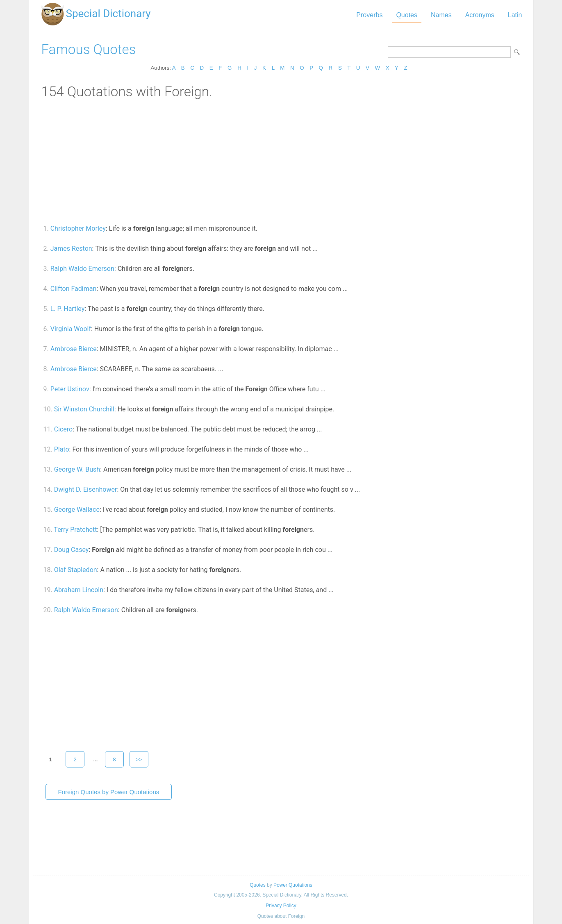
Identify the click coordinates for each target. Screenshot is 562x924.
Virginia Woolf (71, 329)
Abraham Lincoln (79, 590)
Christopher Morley (78, 228)
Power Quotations (293, 885)
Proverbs (369, 15)
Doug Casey (72, 550)
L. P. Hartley (68, 309)
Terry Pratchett (75, 530)
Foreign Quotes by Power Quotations (109, 792)
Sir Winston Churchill (84, 409)
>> (139, 759)
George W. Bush (77, 469)
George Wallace (77, 510)
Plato (62, 449)
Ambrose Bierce (74, 349)
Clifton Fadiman (74, 289)
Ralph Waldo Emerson (82, 269)
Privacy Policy (281, 906)
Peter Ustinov (70, 389)
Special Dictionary (108, 14)
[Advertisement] (281, 161)
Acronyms (480, 15)
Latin (515, 15)
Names (441, 15)
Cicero (64, 429)
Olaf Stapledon (76, 570)
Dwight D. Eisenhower (86, 489)
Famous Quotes (89, 49)
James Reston (71, 249)
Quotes (407, 15)
